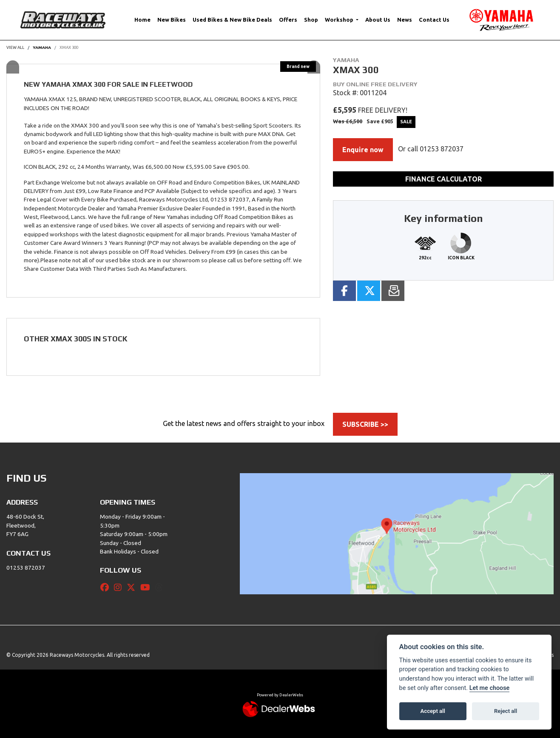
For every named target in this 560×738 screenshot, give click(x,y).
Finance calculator (443, 179)
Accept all (433, 711)
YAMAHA (42, 47)
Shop (311, 20)
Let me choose (490, 688)
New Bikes (172, 20)
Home (142, 20)
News (405, 20)
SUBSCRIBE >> (365, 424)
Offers (288, 20)
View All (15, 47)
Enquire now (363, 150)
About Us (378, 20)
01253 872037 (442, 149)
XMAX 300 (69, 47)
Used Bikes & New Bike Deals (232, 20)
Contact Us (434, 20)
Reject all (506, 711)
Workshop (340, 20)
